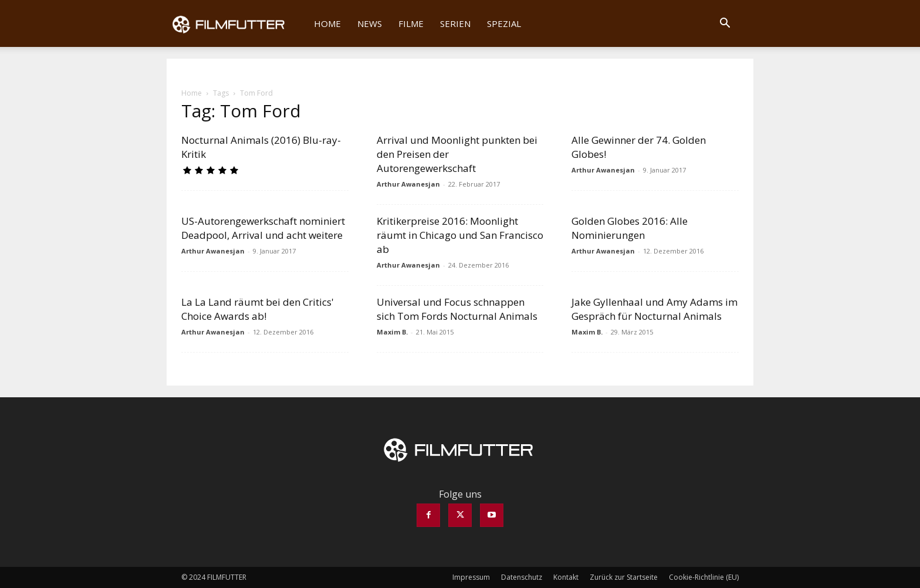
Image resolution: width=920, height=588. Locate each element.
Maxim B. (392, 332)
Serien (455, 23)
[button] (725, 24)
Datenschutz (522, 577)
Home (327, 23)
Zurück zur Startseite (624, 577)
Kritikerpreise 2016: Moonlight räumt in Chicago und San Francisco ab (460, 235)
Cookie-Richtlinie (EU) (704, 577)
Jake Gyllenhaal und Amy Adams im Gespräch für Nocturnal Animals (655, 309)
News (370, 23)
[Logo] (236, 23)
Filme (411, 23)
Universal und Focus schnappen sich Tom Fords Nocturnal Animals (457, 309)
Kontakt (566, 577)
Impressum (471, 577)
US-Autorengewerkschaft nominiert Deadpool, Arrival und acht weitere (263, 228)
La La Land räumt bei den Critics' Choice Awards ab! (258, 309)
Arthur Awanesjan (408, 184)
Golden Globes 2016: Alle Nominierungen (630, 228)
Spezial (504, 23)
